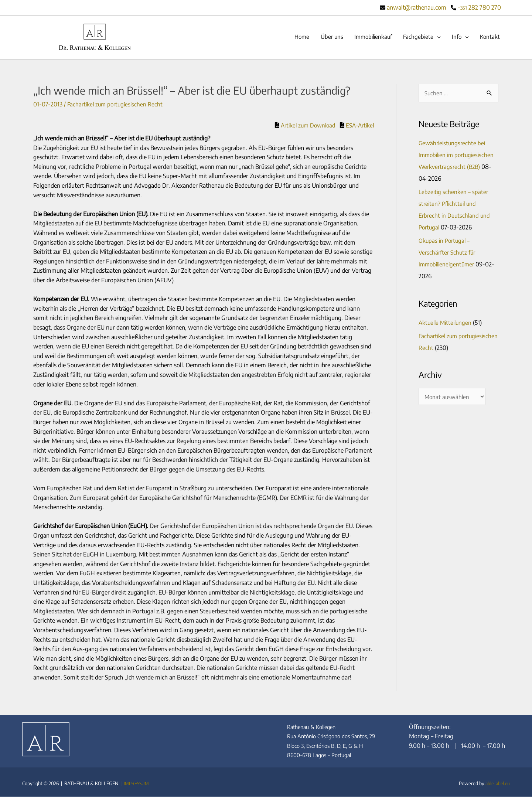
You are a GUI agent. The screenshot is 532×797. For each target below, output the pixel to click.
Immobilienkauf (367, 37)
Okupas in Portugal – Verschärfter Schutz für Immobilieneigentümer (449, 253)
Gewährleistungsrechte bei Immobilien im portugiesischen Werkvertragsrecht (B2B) (458, 156)
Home (292, 37)
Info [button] (454, 37)
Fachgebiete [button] (415, 37)
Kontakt (489, 37)
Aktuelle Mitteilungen (447, 324)
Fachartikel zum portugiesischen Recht (117, 105)
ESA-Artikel (358, 126)
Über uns (323, 37)
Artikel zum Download (303, 126)
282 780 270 (479, 7)
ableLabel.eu (497, 784)
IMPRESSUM (137, 784)
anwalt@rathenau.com (416, 7)
